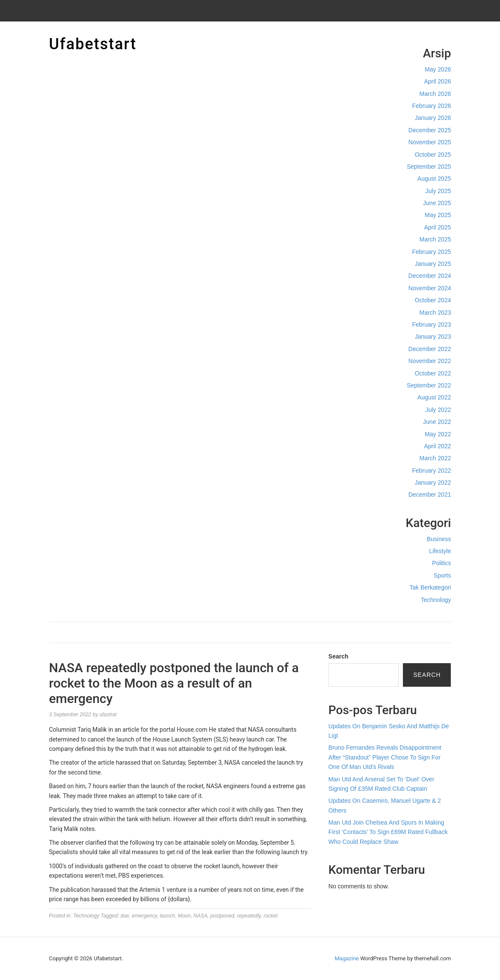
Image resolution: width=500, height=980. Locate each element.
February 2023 (431, 325)
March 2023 (435, 313)
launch (167, 916)
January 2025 (433, 264)
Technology (436, 600)
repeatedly (249, 916)
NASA (200, 916)
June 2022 (437, 422)
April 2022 (437, 446)
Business (439, 539)
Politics (441, 563)
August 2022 (434, 397)
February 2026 (431, 106)
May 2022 (438, 434)
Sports (442, 575)
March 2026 (435, 94)
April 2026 (437, 81)
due (125, 916)
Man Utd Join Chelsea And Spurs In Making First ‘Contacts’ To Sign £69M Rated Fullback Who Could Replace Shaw (388, 832)
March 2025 (435, 239)
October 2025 (433, 155)
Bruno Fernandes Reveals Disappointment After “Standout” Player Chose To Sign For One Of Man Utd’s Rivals (385, 757)
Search (339, 656)
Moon (184, 916)
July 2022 (438, 410)
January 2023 (433, 337)
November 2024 (430, 288)
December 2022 (430, 349)
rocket (271, 916)
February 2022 (431, 471)
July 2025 (438, 191)
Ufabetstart (93, 44)
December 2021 (430, 494)
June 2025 (437, 203)
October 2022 (433, 373)
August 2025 (434, 179)
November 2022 (430, 361)
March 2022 (435, 458)
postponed (222, 916)
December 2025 (430, 130)
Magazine (347, 958)
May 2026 (438, 69)
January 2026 (433, 118)
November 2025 (430, 142)
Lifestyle (440, 551)
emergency (144, 916)
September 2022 (429, 385)
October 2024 (433, 300)
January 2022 (433, 483)
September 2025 (429, 167)
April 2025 (437, 227)
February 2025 (431, 252)
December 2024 (430, 276)
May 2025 (438, 215)
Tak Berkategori (430, 587)
